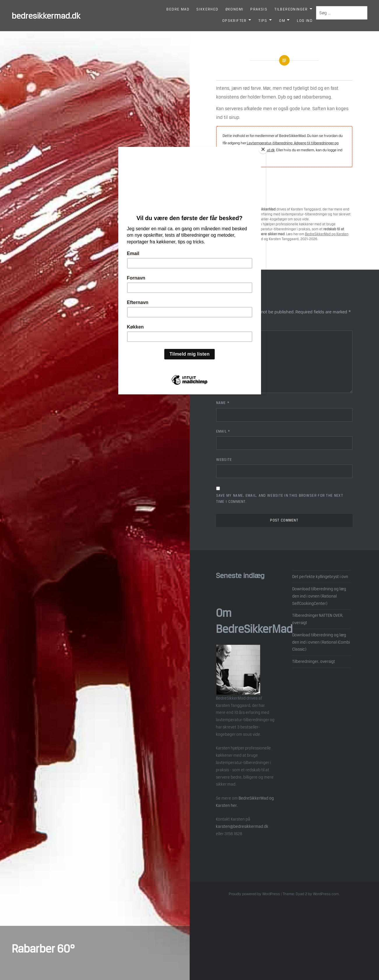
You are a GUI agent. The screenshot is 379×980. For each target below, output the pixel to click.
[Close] (264, 148)
